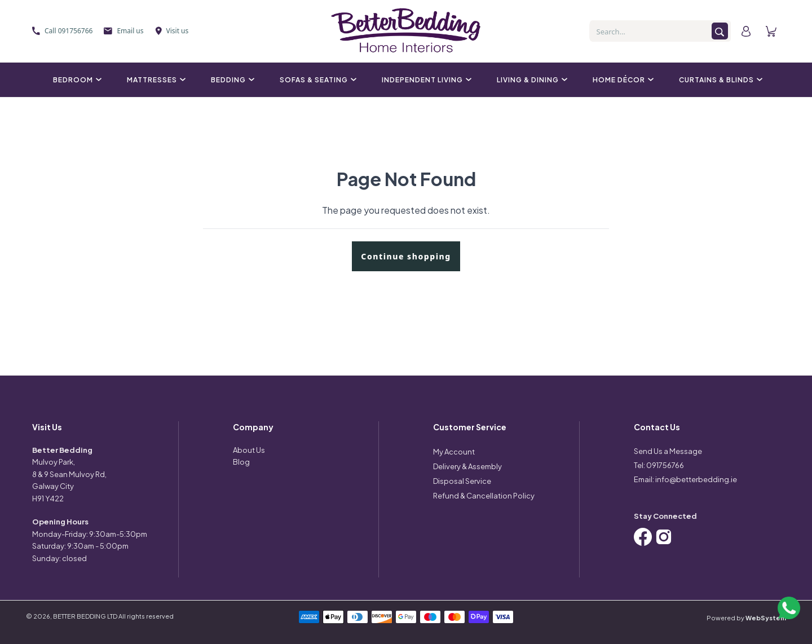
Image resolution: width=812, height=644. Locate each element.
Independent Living (425, 80)
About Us (249, 450)
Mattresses (155, 80)
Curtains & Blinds (719, 80)
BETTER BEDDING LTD (85, 616)
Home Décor (622, 80)
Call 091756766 (62, 31)
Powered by (746, 618)
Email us (123, 31)
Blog (241, 462)
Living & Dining (531, 80)
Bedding (231, 80)
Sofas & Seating (317, 80)
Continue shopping (406, 256)
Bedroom (76, 80)
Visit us (172, 31)
